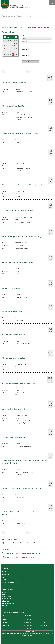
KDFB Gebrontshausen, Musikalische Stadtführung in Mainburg (23, 185)
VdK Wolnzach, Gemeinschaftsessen (14, 83)
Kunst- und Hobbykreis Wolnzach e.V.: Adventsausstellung (21, 237)
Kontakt (4, 572)
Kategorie (25, 36)
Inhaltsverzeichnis (7, 574)
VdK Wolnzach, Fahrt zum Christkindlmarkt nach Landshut (21, 489)
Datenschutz (5, 580)
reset (23, 59)
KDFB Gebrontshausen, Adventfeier (14, 358)
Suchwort (25, 41)
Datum (24, 47)
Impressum (5, 577)
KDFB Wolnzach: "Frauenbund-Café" (14, 106)
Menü (52, 3)
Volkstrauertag (7, 157)
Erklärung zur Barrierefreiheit (10, 582)
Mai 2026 (10, 37)
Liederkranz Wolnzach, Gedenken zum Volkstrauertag (20, 134)
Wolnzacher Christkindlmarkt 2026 (13, 409)
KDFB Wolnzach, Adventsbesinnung (14, 335)
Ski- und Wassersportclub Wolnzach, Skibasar (17, 211)
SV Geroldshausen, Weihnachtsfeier (14, 437)
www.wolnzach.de (9, 606)
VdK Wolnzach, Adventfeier (11, 288)
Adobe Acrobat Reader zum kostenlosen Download (19, 543)
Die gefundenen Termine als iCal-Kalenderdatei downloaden (21, 557)
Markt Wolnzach (8, 589)
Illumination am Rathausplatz (12, 311)
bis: (23, 53)
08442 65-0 (7, 599)
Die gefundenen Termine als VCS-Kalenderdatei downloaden (21, 553)
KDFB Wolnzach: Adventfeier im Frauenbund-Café (19, 384)
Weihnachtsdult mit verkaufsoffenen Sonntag (17, 262)
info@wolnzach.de (9, 603)
